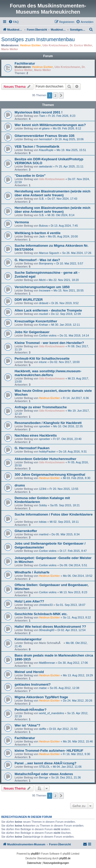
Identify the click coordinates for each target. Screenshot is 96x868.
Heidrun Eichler (30, 45)
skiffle (42, 729)
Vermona (22, 222)
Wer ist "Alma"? (27, 725)
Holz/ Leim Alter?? (29, 601)
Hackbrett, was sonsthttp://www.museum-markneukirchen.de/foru (48, 373)
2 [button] (55, 95)
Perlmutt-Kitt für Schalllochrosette (42, 358)
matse (43, 688)
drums (20, 485)
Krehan (43, 325)
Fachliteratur (25, 63)
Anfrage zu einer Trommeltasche (41, 407)
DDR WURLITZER (29, 300)
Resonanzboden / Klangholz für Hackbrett (48, 423)
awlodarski (46, 166)
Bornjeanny (46, 263)
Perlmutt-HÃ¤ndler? (31, 710)
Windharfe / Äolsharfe (32, 572)
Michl (42, 280)
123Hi (43, 489)
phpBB (35, 854)
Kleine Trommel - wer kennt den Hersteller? (49, 343)
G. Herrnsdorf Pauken (32, 448)
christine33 (46, 605)
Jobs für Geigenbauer (32, 332)
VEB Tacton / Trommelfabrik (37, 147)
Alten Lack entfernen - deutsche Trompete (48, 310)
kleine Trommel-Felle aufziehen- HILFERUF (49, 751)
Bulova (43, 226)
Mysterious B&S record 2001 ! (39, 112)
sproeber (44, 426)
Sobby (43, 505)
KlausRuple (46, 150)
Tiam (42, 116)
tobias (43, 522)
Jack (42, 236)
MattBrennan (47, 663)
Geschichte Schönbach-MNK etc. (41, 614)
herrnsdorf (45, 139)
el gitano (44, 128)
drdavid (44, 303)
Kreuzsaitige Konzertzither (36, 321)
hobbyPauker (47, 451)
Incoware (45, 290)
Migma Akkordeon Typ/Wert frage (41, 697)
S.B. (42, 199)
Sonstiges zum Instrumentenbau (38, 39)
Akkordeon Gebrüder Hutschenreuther (45, 459)
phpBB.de (65, 858)
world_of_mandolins (51, 713)
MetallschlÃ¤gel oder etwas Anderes (44, 774)
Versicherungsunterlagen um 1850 (42, 287)
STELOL (44, 767)
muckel (43, 314)
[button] (61, 95)
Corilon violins (48, 335)
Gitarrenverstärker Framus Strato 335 (45, 136)
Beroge (43, 777)
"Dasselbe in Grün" (30, 176)
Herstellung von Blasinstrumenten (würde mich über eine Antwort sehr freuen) (52, 193)
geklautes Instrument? (33, 684)
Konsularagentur (28, 639)
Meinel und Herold (29, 672)
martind (44, 534)
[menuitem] (14, 22)
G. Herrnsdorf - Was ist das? (37, 260)
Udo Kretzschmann (55, 45)
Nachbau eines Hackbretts (36, 435)
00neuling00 (47, 630)
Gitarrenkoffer (26, 531)
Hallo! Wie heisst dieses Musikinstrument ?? (50, 627)
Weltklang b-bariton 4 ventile (38, 233)
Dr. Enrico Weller (81, 45)
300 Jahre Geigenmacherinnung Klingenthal (50, 475)
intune (43, 362)
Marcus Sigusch (49, 253)
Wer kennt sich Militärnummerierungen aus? (50, 125)
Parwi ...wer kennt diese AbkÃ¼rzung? (45, 763)
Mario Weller (10, 49)
